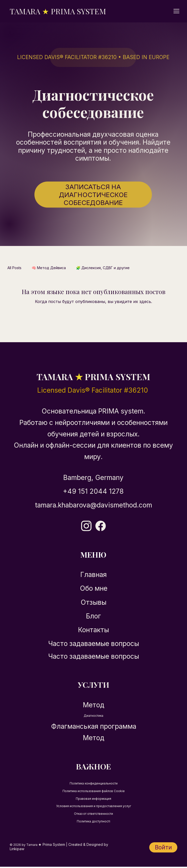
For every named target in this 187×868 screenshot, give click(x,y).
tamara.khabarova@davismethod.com (94, 505)
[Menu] (177, 11)
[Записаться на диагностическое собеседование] (93, 195)
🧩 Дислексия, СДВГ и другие (103, 268)
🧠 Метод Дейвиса (49, 268)
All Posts (14, 268)
